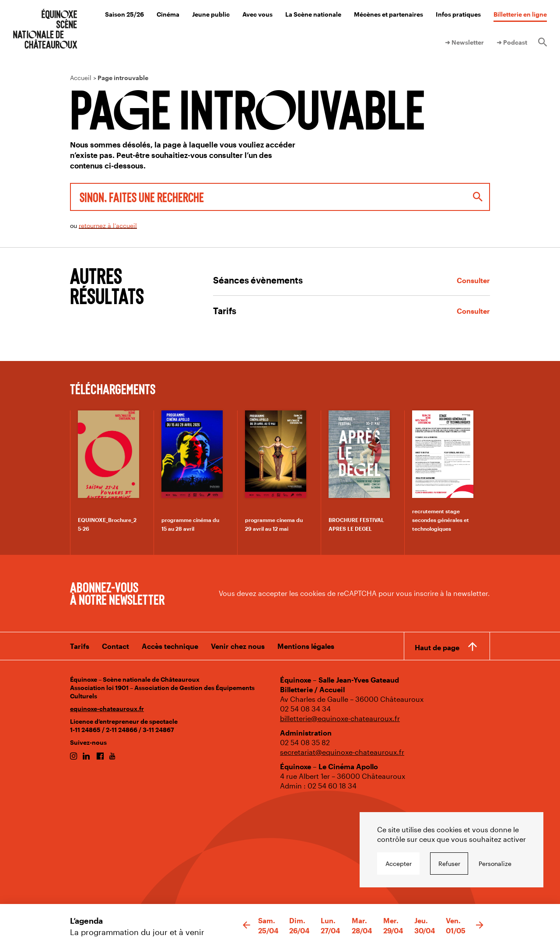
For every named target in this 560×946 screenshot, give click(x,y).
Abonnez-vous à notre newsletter (117, 593)
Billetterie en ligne (520, 14)
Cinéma (168, 14)
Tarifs (80, 646)
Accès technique (170, 646)
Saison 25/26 (124, 14)
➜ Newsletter (464, 42)
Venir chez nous (238, 646)
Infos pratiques (458, 14)
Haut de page (437, 647)
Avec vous (257, 14)
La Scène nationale (313, 14)
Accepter (399, 864)
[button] (247, 925)
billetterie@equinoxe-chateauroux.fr (340, 718)
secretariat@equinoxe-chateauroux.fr (342, 752)
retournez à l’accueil (108, 226)
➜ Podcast (512, 42)
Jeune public (211, 14)
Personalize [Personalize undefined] (495, 864)
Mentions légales (306, 646)
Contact (115, 646)
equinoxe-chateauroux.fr (107, 709)
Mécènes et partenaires (388, 14)
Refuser (449, 864)
